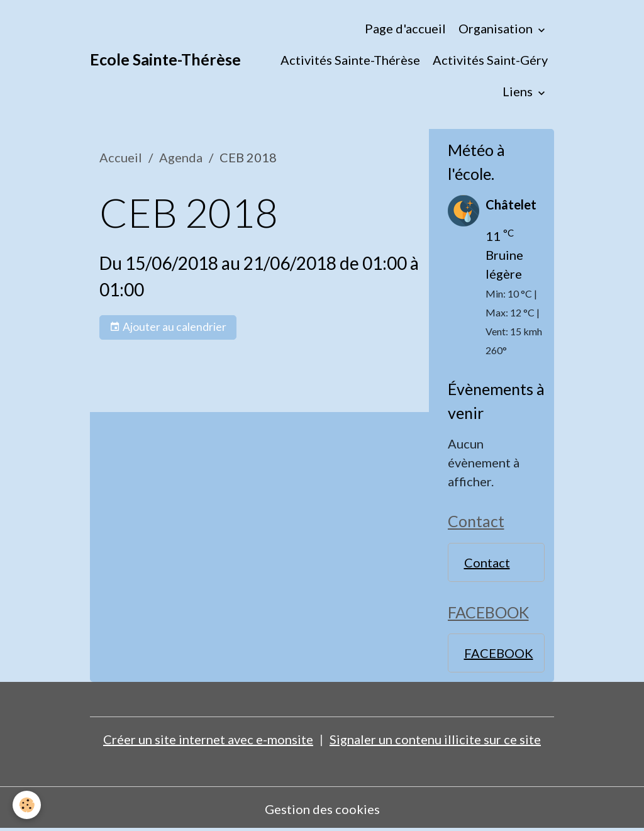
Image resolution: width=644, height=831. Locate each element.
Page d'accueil (405, 28)
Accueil (121, 157)
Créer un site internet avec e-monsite (208, 739)
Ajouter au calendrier (168, 327)
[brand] (165, 60)
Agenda (181, 157)
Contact (487, 562)
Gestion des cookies (322, 809)
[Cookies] (27, 805)
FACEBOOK (499, 653)
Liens (519, 91)
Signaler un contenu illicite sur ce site (435, 739)
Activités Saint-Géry (490, 60)
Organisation (497, 28)
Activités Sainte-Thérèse (350, 60)
